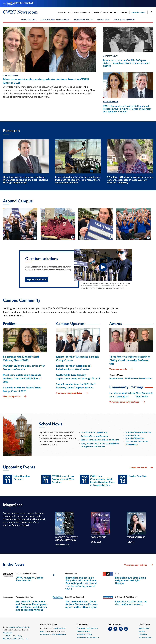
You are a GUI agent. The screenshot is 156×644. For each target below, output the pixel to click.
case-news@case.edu (59, 634)
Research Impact (64, 12)
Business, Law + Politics (83, 20)
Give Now (142, 631)
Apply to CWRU (144, 628)
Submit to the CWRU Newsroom (88, 637)
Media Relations (101, 12)
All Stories (114, 12)
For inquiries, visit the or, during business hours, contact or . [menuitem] (53, 631)
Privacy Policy (17, 636)
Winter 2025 (96, 542)
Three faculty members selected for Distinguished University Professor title (130, 360)
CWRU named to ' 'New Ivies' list (29, 579)
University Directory (145, 637)
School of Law (132, 435)
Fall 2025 (131, 542)
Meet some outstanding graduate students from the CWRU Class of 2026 (22, 378)
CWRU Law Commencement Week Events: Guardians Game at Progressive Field (102, 481)
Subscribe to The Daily (84, 634)
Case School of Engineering (94, 432)
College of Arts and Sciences (94, 436)
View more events (142, 468)
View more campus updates (72, 393)
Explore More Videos (37, 279)
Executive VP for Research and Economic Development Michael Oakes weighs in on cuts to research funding (32, 606)
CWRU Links (144, 625)
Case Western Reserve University (19, 627)
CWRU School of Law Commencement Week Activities (63, 479)
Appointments (116, 378)
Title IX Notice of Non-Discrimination (16, 639)
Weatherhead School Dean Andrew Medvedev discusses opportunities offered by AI (81, 604)
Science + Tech (103, 20)
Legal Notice (7, 636)
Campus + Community (82, 12)
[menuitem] (29, 20)
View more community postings (127, 402)
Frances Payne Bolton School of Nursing (100, 440)
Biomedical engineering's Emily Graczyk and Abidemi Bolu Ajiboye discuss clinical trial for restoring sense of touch (81, 583)
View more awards (121, 369)
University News (10, 75)
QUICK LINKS (83, 625)
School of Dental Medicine (138, 432)
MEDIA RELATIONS (49, 625)
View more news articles (136, 565)
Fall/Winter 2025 (62, 545)
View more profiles (15, 396)
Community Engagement (124, 20)
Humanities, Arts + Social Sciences (55, 20)
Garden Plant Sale (138, 476)
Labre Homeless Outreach (22, 478)
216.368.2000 (8, 633)
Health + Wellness (29, 20)
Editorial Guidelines (84, 631)
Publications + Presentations (139, 378)
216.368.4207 (45, 634)
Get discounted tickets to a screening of (131, 395)
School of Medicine (135, 438)
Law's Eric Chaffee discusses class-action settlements (131, 603)
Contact (124, 12)
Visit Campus (143, 634)
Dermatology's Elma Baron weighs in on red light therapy (131, 580)
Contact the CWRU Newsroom (87, 628)
